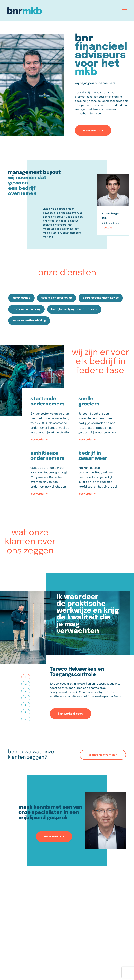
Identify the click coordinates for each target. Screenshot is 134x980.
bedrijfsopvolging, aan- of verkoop (75, 309)
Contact (107, 228)
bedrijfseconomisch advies (101, 298)
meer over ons (93, 130)
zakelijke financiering (27, 309)
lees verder (39, 439)
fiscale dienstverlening (57, 298)
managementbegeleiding (29, 320)
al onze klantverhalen (103, 754)
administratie (22, 298)
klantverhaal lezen (70, 713)
